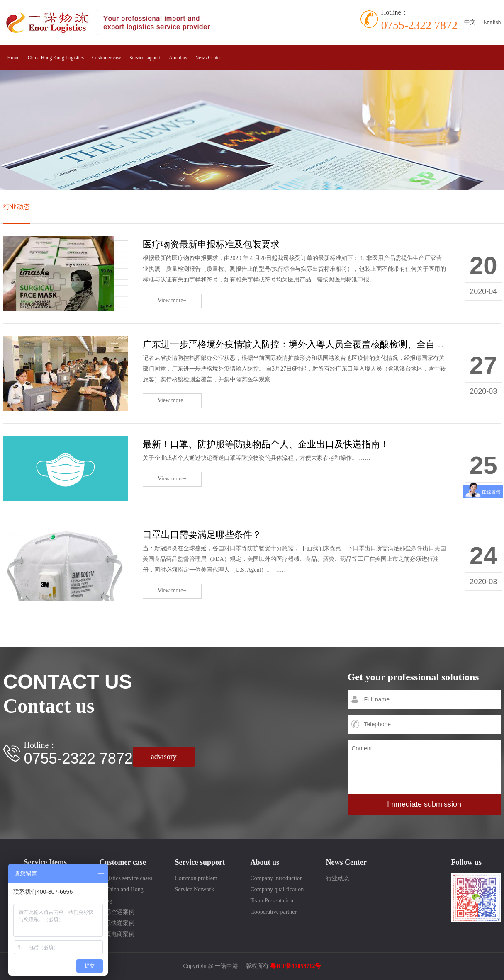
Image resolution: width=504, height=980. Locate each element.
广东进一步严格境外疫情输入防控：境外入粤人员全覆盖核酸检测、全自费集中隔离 (312, 344)
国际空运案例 (117, 912)
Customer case (107, 58)
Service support (145, 58)
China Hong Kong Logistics (56, 58)
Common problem (196, 878)
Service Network (195, 889)
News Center (208, 58)
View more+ (172, 300)
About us (178, 58)
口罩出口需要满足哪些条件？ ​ (203, 535)
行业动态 (17, 207)
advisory (164, 757)
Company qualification (277, 889)
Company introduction (277, 878)
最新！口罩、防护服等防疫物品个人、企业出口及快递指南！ (266, 444)
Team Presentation (272, 901)
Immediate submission (424, 804)
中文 (470, 22)
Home (13, 58)
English (492, 22)
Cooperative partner (274, 912)
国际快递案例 (117, 923)
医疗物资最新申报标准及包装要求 (211, 244)
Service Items (45, 862)
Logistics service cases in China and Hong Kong (126, 889)
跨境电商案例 (117, 934)
